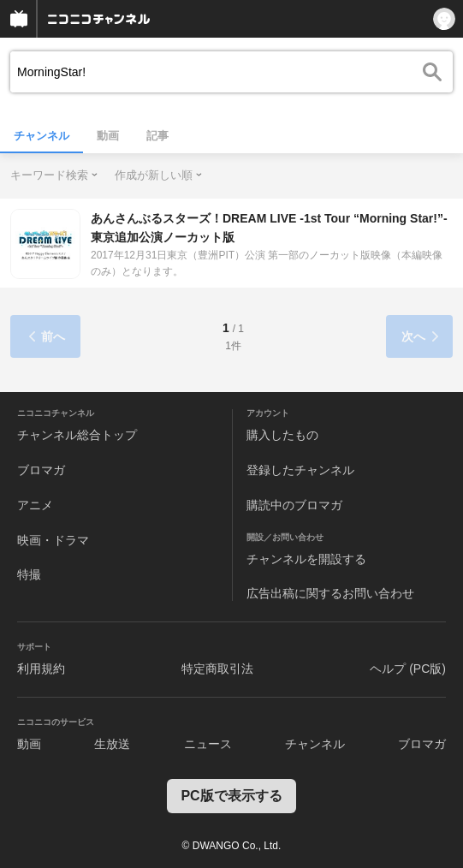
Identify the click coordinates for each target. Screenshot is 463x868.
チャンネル (42, 136)
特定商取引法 (217, 669)
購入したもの (282, 435)
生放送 (112, 744)
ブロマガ (41, 470)
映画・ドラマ (53, 540)
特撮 (29, 574)
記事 (157, 136)
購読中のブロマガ (294, 505)
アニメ (35, 505)
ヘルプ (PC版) (408, 669)
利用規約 (41, 669)
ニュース (208, 744)
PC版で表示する (231, 796)
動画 (108, 136)
